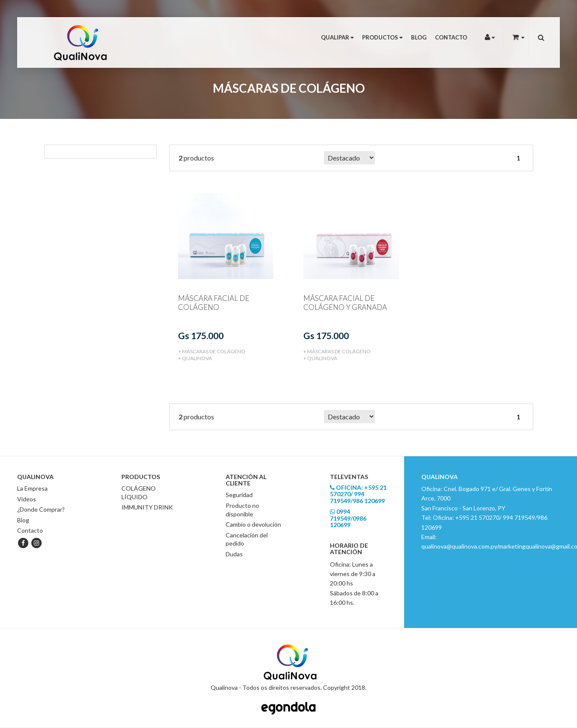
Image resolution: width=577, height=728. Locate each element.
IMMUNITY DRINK (147, 507)
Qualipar (337, 37)
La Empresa (32, 488)
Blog (419, 37)
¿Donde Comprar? (41, 509)
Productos (382, 37)
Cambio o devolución (253, 524)
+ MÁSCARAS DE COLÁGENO (212, 351)
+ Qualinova (195, 358)
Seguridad (239, 495)
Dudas (234, 554)
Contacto (451, 37)
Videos (27, 499)
